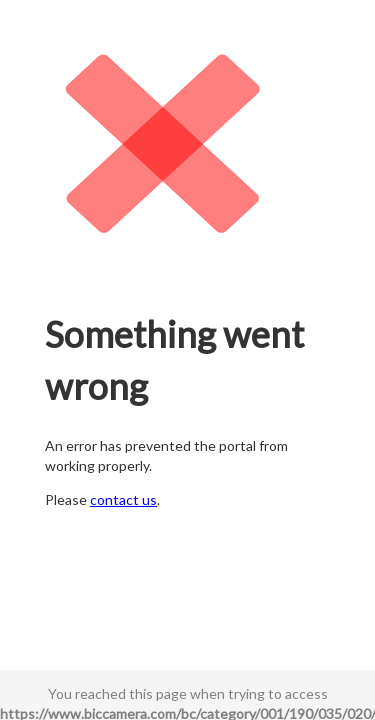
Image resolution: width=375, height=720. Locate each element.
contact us (123, 499)
